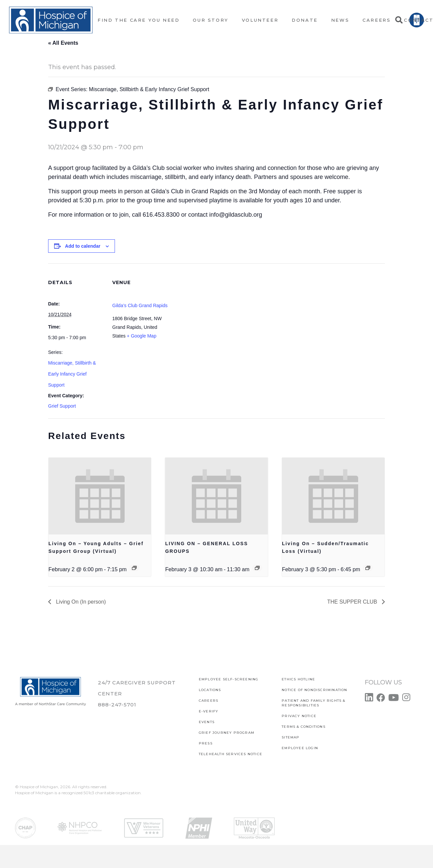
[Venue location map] (212, 310)
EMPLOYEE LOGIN (300, 748)
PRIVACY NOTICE (299, 716)
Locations (210, 690)
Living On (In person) (80, 602)
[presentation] (100, 496)
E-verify (209, 711)
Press (206, 743)
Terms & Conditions (304, 727)
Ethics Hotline (298, 679)
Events (207, 722)
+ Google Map (142, 336)
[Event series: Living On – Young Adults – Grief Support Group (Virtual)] (134, 568)
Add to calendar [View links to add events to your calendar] (83, 246)
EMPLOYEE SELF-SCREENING (229, 679)
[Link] (51, 20)
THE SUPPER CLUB (353, 602)
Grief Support (62, 406)
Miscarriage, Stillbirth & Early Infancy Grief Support (72, 374)
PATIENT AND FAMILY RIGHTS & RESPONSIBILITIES (313, 703)
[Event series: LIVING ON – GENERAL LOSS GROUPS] (257, 568)
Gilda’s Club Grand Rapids (140, 305)
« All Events (63, 43)
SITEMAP (291, 737)
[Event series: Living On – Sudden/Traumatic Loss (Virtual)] (368, 568)
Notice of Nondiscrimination (314, 690)
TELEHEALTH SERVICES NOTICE (231, 754)
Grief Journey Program (227, 733)
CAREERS (208, 701)
